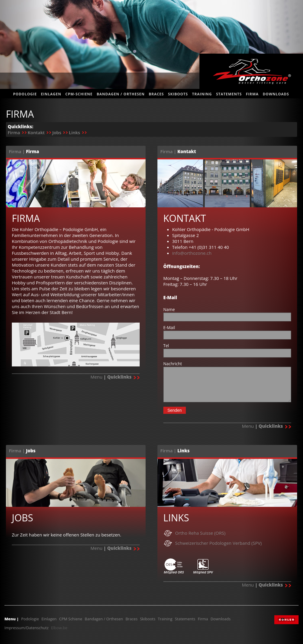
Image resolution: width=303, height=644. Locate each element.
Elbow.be (59, 628)
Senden (175, 410)
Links (75, 132)
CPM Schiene (71, 619)
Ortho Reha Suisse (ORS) (200, 533)
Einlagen (51, 94)
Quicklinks (123, 377)
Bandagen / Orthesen (121, 94)
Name (169, 309)
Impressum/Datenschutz (26, 628)
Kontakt (36, 132)
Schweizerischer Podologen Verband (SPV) (219, 543)
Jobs (57, 132)
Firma (252, 94)
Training (202, 94)
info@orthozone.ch (192, 253)
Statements (185, 619)
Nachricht (173, 364)
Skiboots (178, 94)
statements (229, 94)
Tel (166, 346)
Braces (156, 94)
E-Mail (169, 327)
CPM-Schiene (79, 94)
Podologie (25, 94)
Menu (96, 377)
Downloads (276, 94)
